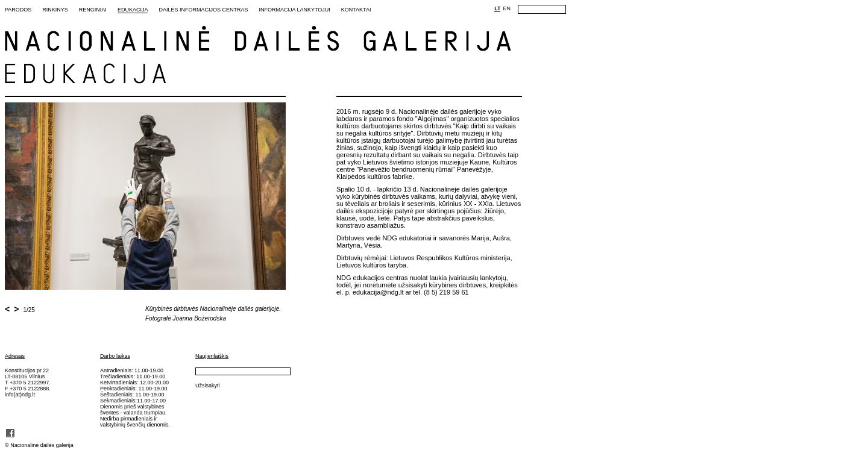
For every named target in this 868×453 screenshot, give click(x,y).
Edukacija (133, 10)
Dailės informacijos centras (203, 10)
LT (497, 8)
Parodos (18, 10)
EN (507, 8)
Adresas (15, 356)
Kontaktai (356, 10)
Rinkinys (55, 10)
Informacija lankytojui (294, 10)
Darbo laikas (115, 356)
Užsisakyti (208, 386)
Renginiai (93, 10)
